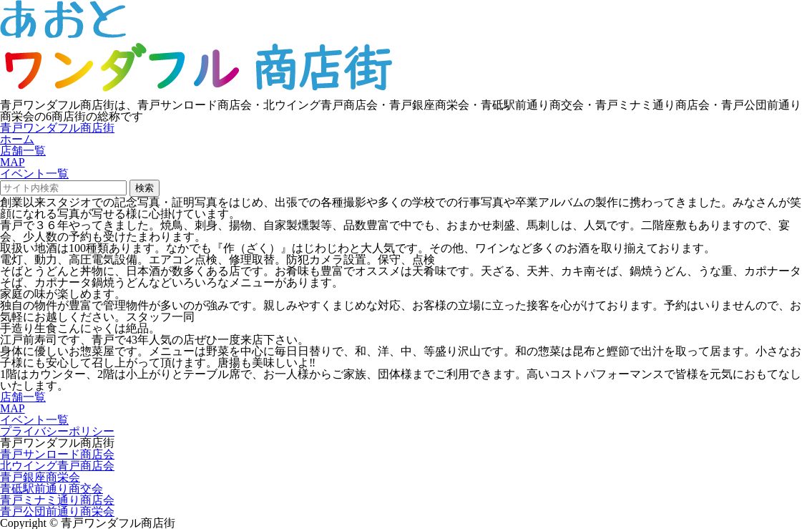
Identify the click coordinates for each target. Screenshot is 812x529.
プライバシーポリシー (57, 431)
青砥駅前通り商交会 (52, 489)
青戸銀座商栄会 (40, 477)
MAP (13, 162)
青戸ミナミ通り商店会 (57, 500)
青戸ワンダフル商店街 (57, 128)
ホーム (17, 139)
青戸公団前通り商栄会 (57, 511)
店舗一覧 (23, 151)
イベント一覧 (34, 174)
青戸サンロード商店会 (57, 454)
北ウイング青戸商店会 (57, 466)
